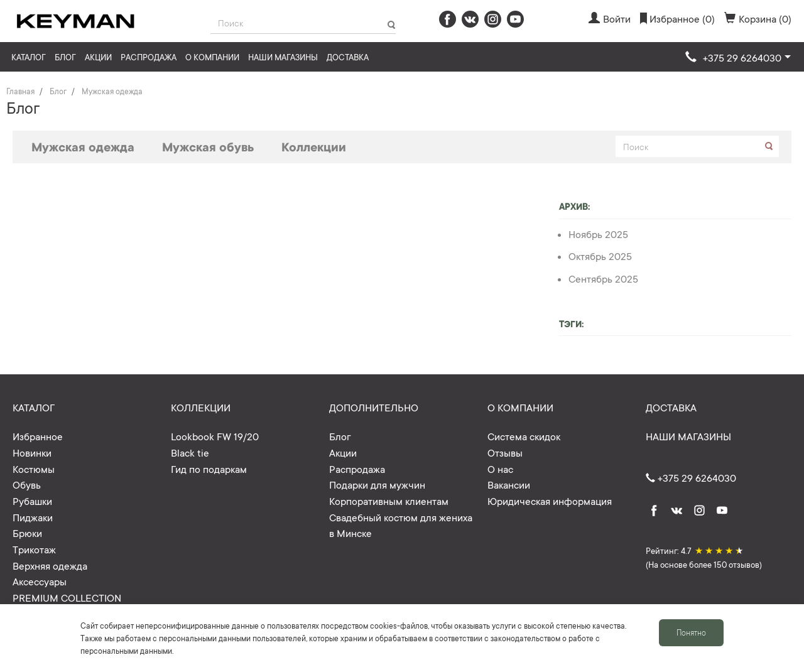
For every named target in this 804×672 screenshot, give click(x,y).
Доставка (348, 57)
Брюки (27, 533)
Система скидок (524, 436)
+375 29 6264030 (691, 477)
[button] (738, 58)
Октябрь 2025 (600, 256)
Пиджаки (33, 517)
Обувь (27, 484)
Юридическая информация (550, 501)
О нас (500, 469)
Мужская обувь (208, 146)
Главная (20, 91)
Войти (610, 18)
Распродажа (149, 57)
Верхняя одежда (50, 565)
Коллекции (314, 146)
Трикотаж (34, 549)
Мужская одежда (83, 146)
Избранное (38, 436)
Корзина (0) (758, 18)
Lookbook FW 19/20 (215, 436)
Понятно (691, 632)
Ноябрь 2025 (598, 234)
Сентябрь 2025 (603, 278)
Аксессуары (40, 581)
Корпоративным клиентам (389, 501)
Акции (98, 57)
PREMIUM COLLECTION (67, 597)
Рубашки (32, 501)
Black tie (190, 452)
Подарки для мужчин (377, 484)
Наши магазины (283, 57)
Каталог (29, 57)
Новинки (32, 452)
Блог (65, 57)
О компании (212, 57)
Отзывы (505, 452)
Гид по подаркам (209, 469)
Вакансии (509, 484)
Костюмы (34, 469)
